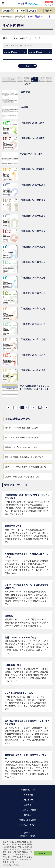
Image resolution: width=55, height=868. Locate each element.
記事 (13, 79)
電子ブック (49, 79)
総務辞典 (27, 79)
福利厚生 (32, 11)
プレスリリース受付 (28, 810)
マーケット (34, 79)
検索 (31, 65)
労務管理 (7, 11)
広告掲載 (28, 805)
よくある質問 (28, 795)
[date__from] (15, 52)
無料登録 (49, 2)
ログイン (49, 5)
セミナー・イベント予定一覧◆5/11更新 (22, 428)
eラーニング (20, 79)
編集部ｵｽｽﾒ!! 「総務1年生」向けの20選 (21, 447)
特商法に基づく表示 (28, 820)
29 (43, 408)
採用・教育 (20, 11)
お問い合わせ (28, 800)
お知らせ (41, 79)
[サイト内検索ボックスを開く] (51, 11)
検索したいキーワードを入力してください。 (24, 38)
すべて (5, 79)
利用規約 (28, 815)
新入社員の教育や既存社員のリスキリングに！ (24, 457)
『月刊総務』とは (28, 789)
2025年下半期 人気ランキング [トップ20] (22, 477)
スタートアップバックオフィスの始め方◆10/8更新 (26, 467)
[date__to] (40, 52)
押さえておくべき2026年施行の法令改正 (22, 437)
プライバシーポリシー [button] (12, 865)
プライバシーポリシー (28, 825)
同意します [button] (43, 853)
